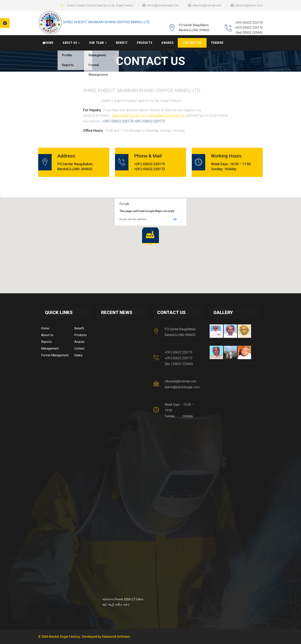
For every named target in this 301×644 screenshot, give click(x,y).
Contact (79, 349)
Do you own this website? (133, 219)
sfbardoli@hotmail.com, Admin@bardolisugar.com (149, 116)
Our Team (96, 43)
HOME (48, 43)
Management (50, 349)
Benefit (122, 43)
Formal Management (55, 355)
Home (45, 328)
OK (175, 219)
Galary (78, 355)
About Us (70, 43)
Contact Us (192, 43)
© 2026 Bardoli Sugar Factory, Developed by (70, 637)
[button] (150, 236)
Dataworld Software (116, 637)
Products (145, 43)
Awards (167, 43)
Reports (46, 342)
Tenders (217, 43)
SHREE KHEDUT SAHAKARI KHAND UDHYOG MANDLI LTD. (106, 22)
